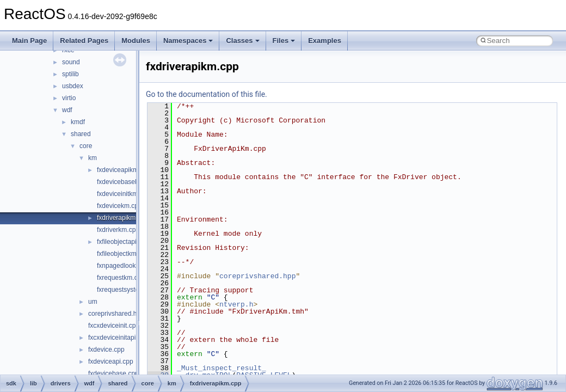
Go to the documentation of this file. (207, 94)
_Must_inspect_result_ (222, 368)
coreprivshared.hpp (116, 314)
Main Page (29, 41)
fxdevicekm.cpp (119, 206)
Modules (136, 41)
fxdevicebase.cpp (113, 373)
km (93, 158)
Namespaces (188, 41)
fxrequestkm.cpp (121, 278)
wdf (67, 110)
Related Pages (84, 41)
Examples (325, 41)
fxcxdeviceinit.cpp (114, 326)
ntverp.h (236, 304)
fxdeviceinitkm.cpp (124, 194)
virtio (69, 98)
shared (81, 134)
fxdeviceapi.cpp (111, 362)
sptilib (70, 74)
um (93, 302)
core (86, 146)
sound (71, 62)
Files (284, 41)
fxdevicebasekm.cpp (127, 182)
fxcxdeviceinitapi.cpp (118, 338)
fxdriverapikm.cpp (122, 218)
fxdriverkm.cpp (118, 230)
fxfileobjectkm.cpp (123, 254)
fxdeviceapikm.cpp (124, 170)
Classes (242, 41)
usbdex (73, 86)
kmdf (78, 122)
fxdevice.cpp (106, 350)
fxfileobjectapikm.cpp (127, 242)
